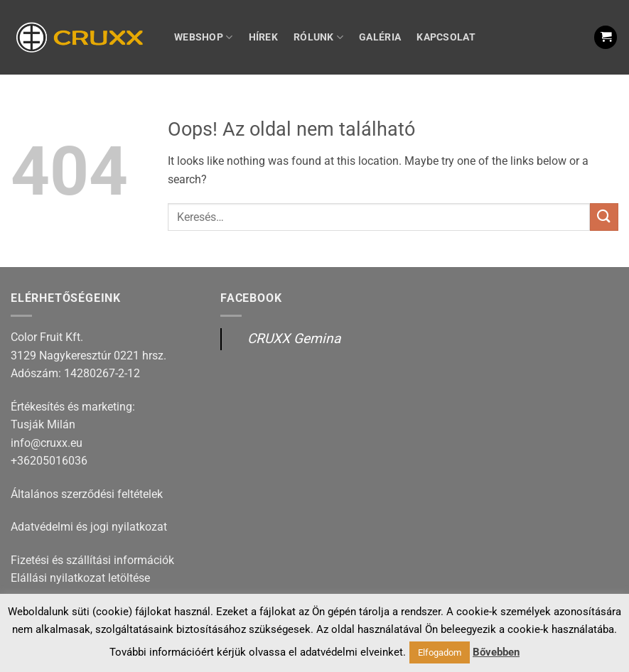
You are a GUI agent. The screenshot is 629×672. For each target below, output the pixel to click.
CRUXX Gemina (294, 338)
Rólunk (318, 37)
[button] (606, 37)
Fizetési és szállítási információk (92, 560)
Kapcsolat (446, 37)
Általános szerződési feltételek (87, 494)
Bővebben (496, 652)
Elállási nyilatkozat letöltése (80, 578)
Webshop (204, 37)
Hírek (263, 37)
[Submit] (604, 217)
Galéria (380, 37)
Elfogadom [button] (440, 652)
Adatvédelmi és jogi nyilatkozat (89, 527)
